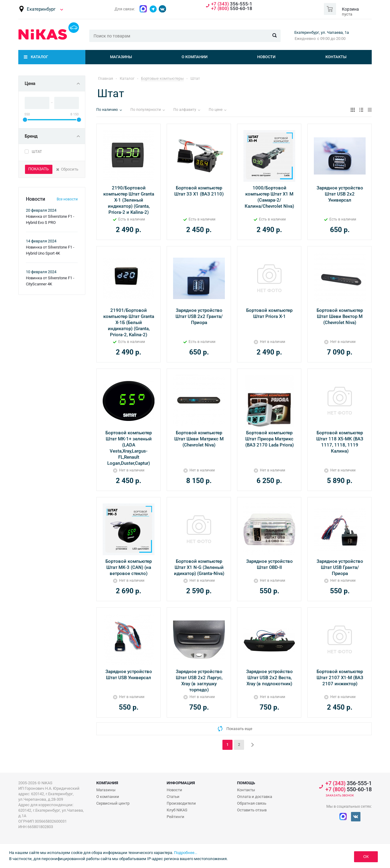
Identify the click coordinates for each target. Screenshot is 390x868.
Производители (181, 803)
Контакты (336, 57)
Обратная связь (252, 803)
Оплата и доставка (255, 797)
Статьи (173, 797)
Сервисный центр (113, 803)
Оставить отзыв (252, 810)
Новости (266, 57)
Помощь (246, 783)
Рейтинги (175, 817)
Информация (181, 783)
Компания (107, 783)
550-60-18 (232, 9)
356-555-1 (232, 4)
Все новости (67, 199)
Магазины (121, 57)
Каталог (39, 57)
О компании (195, 57)
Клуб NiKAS (177, 810)
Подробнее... (186, 853)
